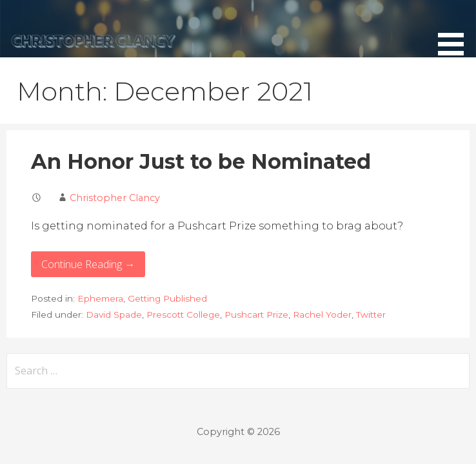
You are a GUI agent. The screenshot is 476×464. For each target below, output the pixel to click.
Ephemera (100, 298)
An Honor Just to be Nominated (201, 161)
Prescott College (183, 314)
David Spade (114, 314)
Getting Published (167, 298)
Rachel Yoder (322, 314)
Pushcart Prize (256, 314)
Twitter (371, 314)
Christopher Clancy (115, 198)
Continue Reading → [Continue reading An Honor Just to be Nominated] (88, 264)
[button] (455, 30)
